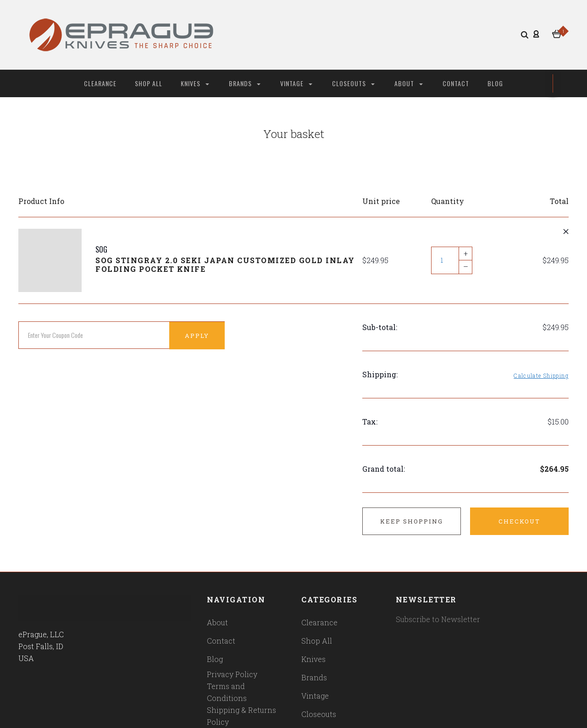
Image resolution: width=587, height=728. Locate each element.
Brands (245, 83)
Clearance (100, 83)
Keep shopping (412, 521)
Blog (495, 83)
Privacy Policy (232, 674)
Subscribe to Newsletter (438, 619)
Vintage (296, 83)
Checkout (519, 521)
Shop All (149, 83)
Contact (456, 83)
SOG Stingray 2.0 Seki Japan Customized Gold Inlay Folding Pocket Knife (225, 265)
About (409, 83)
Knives (195, 83)
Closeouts (353, 83)
